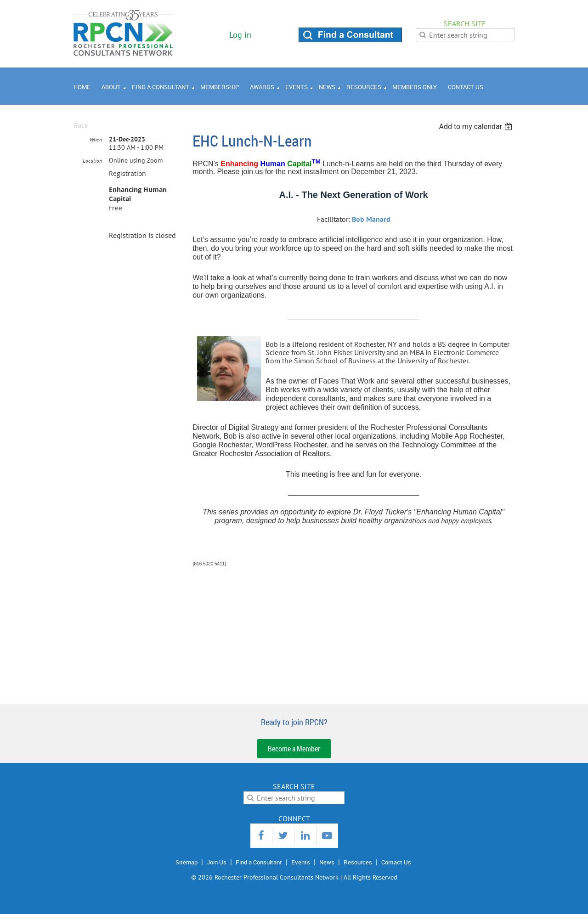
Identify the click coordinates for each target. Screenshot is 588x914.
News (327, 862)
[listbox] (477, 127)
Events (301, 862)
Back (81, 125)
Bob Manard (371, 219)
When (96, 139)
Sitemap (187, 862)
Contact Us (396, 862)
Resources (358, 862)
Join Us (217, 862)
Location (92, 161)
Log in (240, 35)
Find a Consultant (259, 862)
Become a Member (294, 749)
